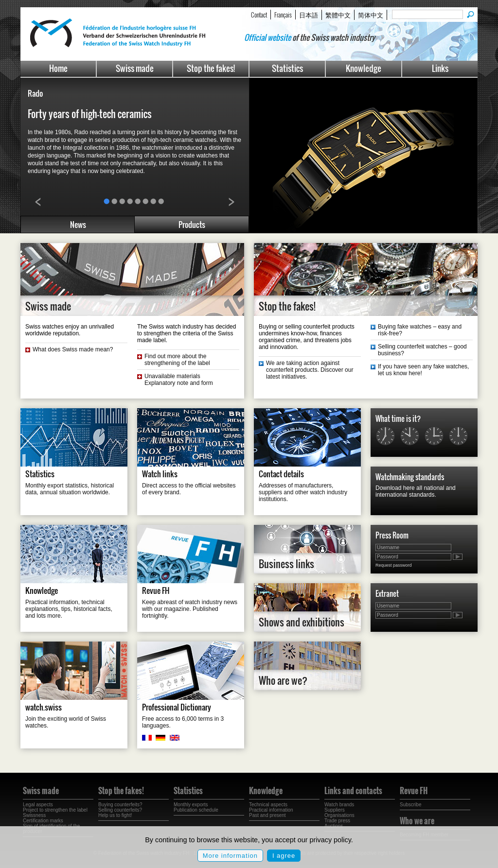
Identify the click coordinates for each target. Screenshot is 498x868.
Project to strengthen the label (55, 810)
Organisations (339, 815)
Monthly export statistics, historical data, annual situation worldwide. (70, 489)
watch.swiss (44, 707)
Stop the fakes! (211, 68)
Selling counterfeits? (120, 810)
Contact (259, 15)
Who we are (417, 821)
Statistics (287, 68)
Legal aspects (38, 805)
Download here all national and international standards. (416, 491)
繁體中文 (338, 15)
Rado (35, 93)
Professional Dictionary (177, 707)
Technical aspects (268, 805)
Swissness (34, 815)
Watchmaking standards (410, 477)
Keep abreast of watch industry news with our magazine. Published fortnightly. (190, 609)
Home (58, 68)
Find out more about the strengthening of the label (177, 360)
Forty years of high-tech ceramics (90, 114)
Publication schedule (196, 810)
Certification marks (43, 821)
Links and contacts (353, 791)
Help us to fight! (115, 815)
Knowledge (364, 68)
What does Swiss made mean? (73, 349)
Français (283, 15)
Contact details (281, 474)
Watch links (160, 474)
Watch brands (339, 805)
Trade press (337, 821)
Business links (286, 564)
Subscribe (410, 805)
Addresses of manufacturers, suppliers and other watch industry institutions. (303, 492)
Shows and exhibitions (302, 622)
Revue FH (156, 590)
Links (440, 68)
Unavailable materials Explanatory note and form (179, 380)
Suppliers (335, 810)
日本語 (309, 15)
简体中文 (371, 15)
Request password (394, 565)
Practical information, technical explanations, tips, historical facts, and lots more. (69, 609)
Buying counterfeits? (120, 805)
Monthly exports (191, 805)
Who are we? (283, 680)
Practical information (271, 810)
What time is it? (398, 418)
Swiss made (135, 68)
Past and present (267, 815)
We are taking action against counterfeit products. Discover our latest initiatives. (310, 370)
